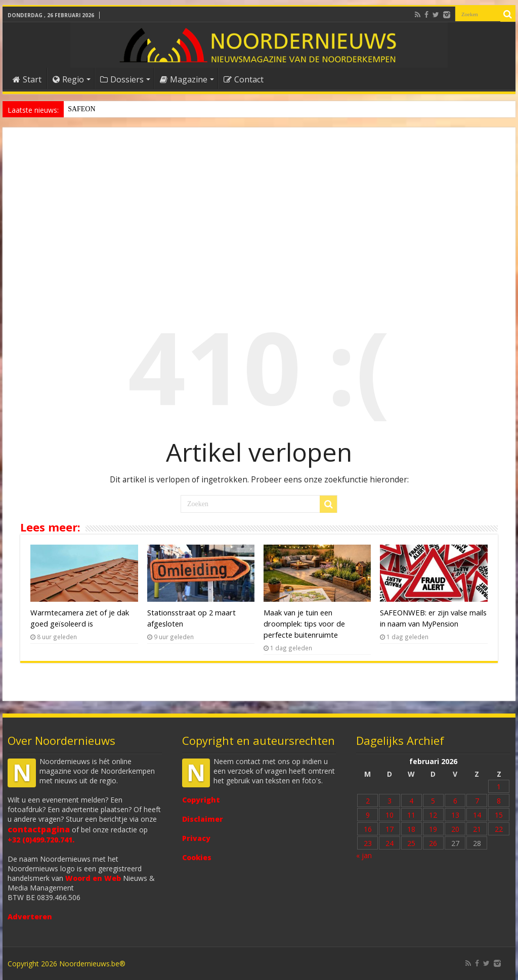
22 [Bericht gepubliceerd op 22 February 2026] (499, 829)
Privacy (196, 838)
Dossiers (122, 79)
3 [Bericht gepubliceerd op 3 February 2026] (390, 801)
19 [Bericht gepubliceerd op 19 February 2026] (433, 829)
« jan (364, 855)
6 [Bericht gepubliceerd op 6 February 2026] (455, 801)
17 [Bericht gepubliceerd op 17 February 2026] (390, 829)
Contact (244, 79)
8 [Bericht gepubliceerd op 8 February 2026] (499, 801)
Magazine (184, 79)
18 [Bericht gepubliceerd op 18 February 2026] (411, 829)
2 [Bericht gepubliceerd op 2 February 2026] (368, 801)
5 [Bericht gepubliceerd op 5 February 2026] (433, 801)
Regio (68, 79)
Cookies (197, 857)
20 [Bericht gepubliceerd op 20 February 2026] (455, 829)
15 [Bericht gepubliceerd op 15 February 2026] (499, 815)
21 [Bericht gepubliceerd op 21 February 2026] (477, 829)
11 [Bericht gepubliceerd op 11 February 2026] (411, 815)
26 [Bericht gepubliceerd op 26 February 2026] (433, 843)
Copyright (201, 800)
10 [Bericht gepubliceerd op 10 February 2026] (390, 815)
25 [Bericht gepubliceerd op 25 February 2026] (411, 843)
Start (27, 79)
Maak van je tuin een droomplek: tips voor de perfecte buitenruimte (304, 623)
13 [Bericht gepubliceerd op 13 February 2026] (455, 815)
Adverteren (30, 917)
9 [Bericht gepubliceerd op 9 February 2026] (368, 815)
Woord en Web (93, 878)
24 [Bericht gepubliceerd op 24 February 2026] (390, 843)
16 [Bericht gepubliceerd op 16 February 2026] (368, 829)
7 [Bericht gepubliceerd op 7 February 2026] (477, 801)
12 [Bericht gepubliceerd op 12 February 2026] (433, 815)
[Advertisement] (259, 211)
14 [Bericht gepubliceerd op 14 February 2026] (477, 815)
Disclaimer (203, 819)
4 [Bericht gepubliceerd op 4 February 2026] (411, 801)
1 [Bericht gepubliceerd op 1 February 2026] (499, 787)
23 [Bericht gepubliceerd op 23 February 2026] (368, 843)
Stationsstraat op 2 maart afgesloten (118, 109)
